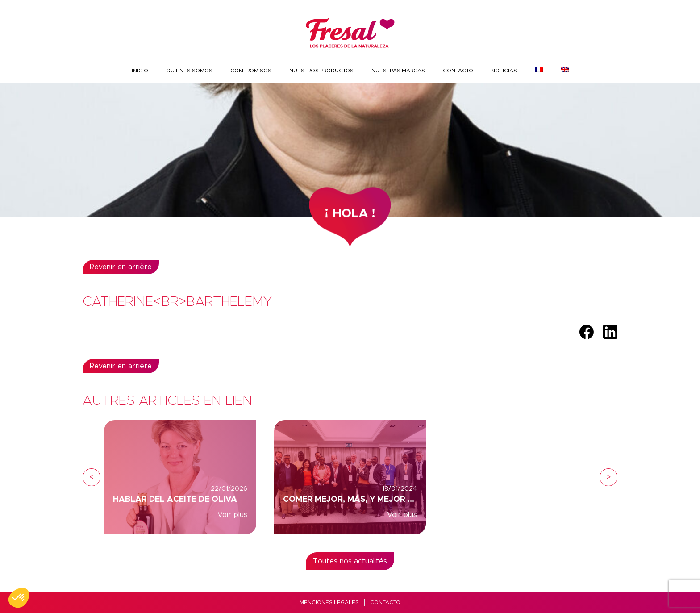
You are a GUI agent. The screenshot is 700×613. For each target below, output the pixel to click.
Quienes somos (189, 71)
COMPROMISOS (251, 71)
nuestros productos (321, 71)
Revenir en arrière (121, 267)
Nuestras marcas (398, 71)
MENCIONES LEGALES (329, 602)
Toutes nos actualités (350, 561)
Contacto (458, 71)
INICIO (140, 71)
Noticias (504, 71)
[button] (19, 598)
